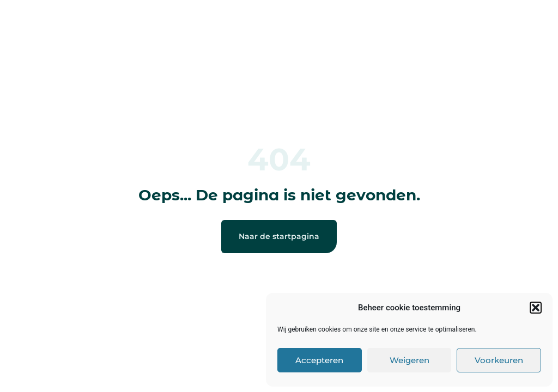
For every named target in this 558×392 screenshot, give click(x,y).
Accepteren (319, 360)
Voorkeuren (499, 360)
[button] (536, 308)
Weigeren (410, 360)
